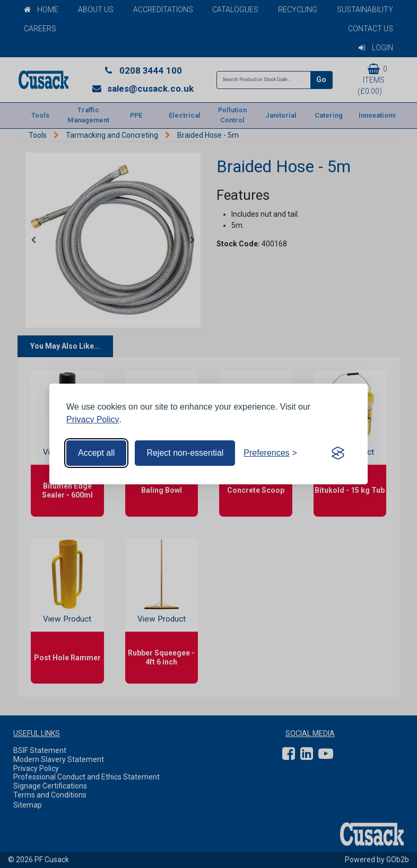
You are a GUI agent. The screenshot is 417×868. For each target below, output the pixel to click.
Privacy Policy (93, 419)
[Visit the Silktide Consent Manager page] (338, 453)
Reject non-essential (185, 453)
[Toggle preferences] (270, 453)
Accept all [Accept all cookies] (96, 453)
